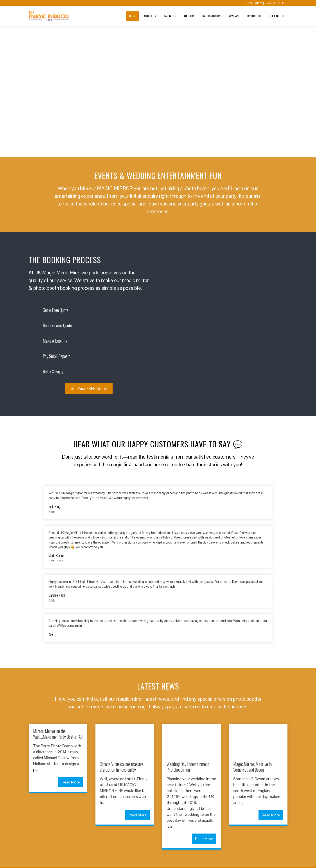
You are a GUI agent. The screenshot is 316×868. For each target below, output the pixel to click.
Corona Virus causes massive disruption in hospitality (122, 767)
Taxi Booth (254, 16)
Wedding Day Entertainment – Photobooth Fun (189, 767)
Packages (170, 16)
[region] (158, 92)
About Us (150, 16)
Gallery (189, 16)
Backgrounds (211, 16)
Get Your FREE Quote (89, 388)
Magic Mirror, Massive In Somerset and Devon (252, 767)
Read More (71, 782)
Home (132, 16)
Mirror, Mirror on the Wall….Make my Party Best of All (58, 734)
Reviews (233, 16)
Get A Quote (276, 16)
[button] (5, 92)
